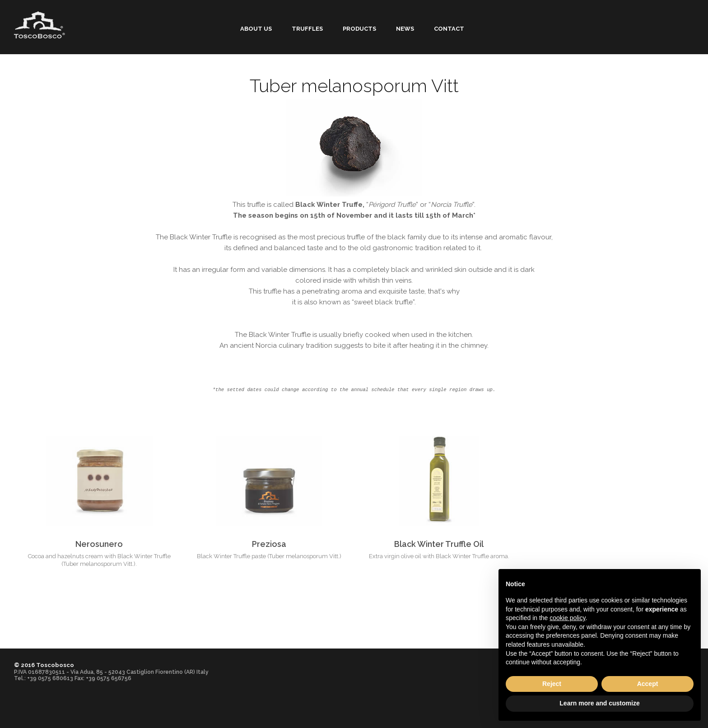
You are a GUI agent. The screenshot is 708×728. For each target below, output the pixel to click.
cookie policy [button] (567, 618)
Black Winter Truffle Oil (439, 544)
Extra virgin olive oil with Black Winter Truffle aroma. (439, 556)
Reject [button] (552, 684)
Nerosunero (99, 544)
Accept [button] (648, 684)
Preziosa (269, 544)
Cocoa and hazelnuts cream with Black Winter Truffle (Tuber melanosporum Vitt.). (99, 560)
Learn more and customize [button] (599, 703)
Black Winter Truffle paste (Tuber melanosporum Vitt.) (269, 556)
